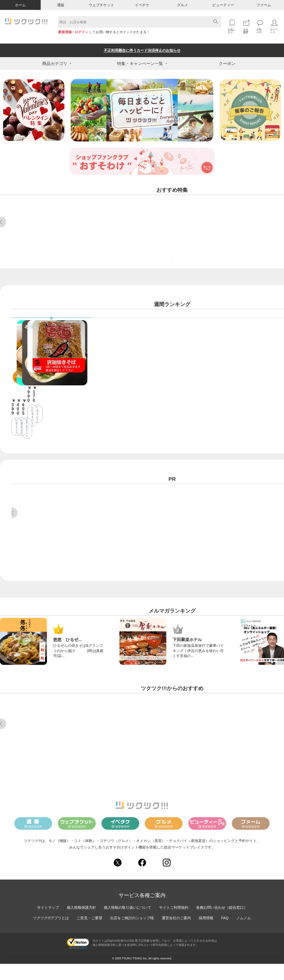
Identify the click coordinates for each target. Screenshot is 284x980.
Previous (13, 523)
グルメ (183, 5)
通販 (61, 5)
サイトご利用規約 (174, 923)
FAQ (225, 934)
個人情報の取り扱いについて (128, 923)
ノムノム (244, 934)
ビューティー (223, 5)
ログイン (81, 32)
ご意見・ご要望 (89, 934)
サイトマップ (48, 923)
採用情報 (206, 934)
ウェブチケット (101, 5)
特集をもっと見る (172, 273)
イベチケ (142, 5)
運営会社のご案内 (176, 934)
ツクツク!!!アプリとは (51, 934)
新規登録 (65, 32)
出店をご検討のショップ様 (132, 934)
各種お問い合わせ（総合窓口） (222, 923)
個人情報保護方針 (81, 923)
